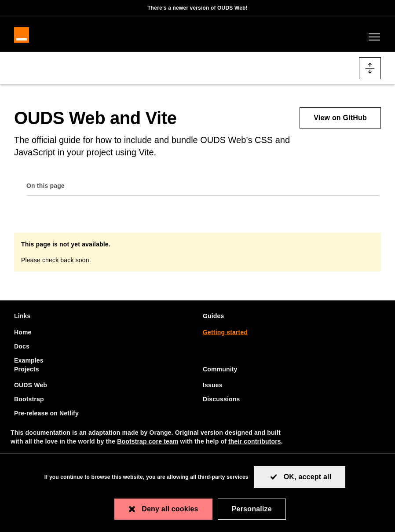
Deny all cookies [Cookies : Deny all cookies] (170, 509)
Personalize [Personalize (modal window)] (252, 509)
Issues (213, 385)
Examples (29, 360)
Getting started (225, 332)
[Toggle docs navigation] (370, 73)
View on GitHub (340, 122)
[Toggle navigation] (373, 40)
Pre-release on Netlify (46, 413)
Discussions (221, 399)
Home (23, 332)
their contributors (255, 441)
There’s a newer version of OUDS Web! (197, 8)
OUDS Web (31, 385)
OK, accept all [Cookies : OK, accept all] (308, 477)
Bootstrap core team (148, 441)
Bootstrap (29, 399)
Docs (22, 346)
